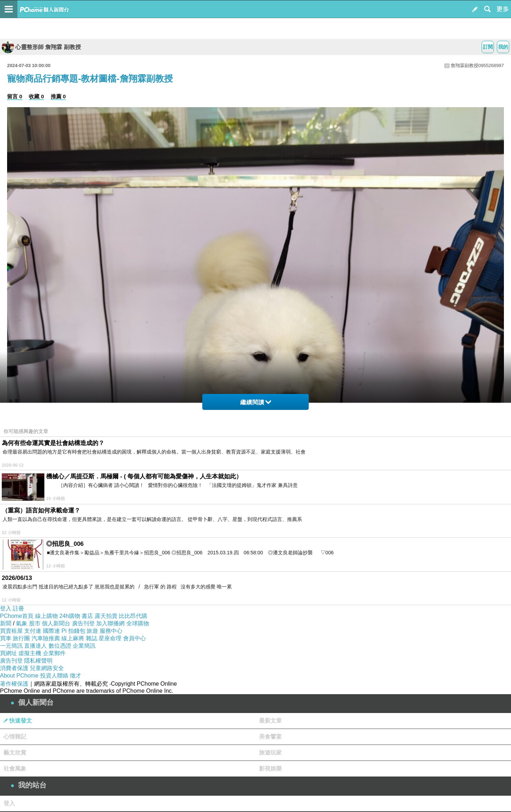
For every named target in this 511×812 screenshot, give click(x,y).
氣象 (22, 623)
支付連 (33, 631)
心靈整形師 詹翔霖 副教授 (41, 47)
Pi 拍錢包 (73, 631)
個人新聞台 (56, 623)
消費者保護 (14, 668)
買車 (6, 638)
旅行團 (21, 638)
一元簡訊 (11, 646)
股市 (35, 623)
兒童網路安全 (47, 668)
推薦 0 (58, 96)
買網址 (9, 653)
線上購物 (46, 616)
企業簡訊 (84, 646)
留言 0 (15, 96)
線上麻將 (73, 638)
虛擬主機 (30, 653)
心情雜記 (15, 737)
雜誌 (92, 638)
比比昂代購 (133, 616)
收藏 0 (36, 96)
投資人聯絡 (54, 676)
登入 (6, 608)
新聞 (6, 623)
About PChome (19, 676)
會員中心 (134, 638)
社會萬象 (15, 769)
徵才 (76, 676)
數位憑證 (60, 646)
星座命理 (110, 638)
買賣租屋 (11, 631)
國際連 (51, 631)
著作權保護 (14, 684)
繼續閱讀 (256, 402)
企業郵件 (54, 653)
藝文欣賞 (15, 753)
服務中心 (111, 631)
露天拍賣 (106, 616)
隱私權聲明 (38, 661)
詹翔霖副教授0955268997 (477, 65)
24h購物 (70, 616)
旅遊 (92, 631)
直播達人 (35, 646)
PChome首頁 (17, 616)
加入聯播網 (110, 623)
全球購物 (138, 623)
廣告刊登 (83, 623)
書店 (87, 616)
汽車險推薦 (46, 638)
